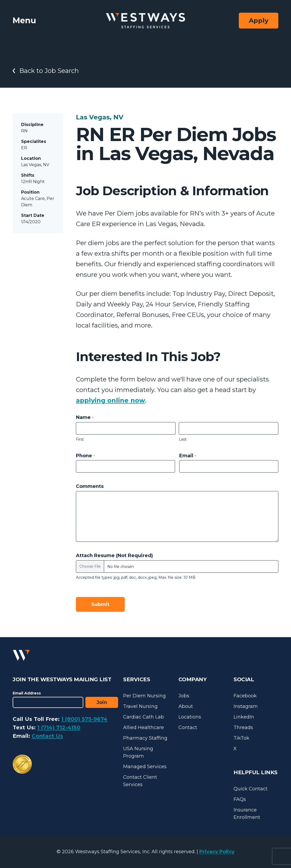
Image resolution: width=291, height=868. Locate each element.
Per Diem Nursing (144, 696)
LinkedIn (244, 717)
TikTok (241, 738)
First (80, 439)
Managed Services (145, 767)
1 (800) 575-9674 (84, 719)
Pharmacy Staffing (145, 738)
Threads (243, 727)
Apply (259, 20)
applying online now (110, 400)
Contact (188, 727)
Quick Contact (251, 789)
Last (183, 439)
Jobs (184, 696)
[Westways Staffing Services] (145, 21)
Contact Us (47, 736)
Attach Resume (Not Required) (114, 556)
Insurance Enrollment (247, 814)
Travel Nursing (140, 706)
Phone (85, 456)
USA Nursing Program (138, 752)
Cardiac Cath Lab (144, 717)
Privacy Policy (217, 852)
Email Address (27, 693)
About (186, 706)
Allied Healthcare (144, 727)
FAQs (240, 799)
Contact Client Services (140, 781)
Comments (90, 486)
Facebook (245, 696)
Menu (24, 20)
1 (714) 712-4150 (59, 727)
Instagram (246, 706)
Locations (190, 717)
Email (188, 456)
